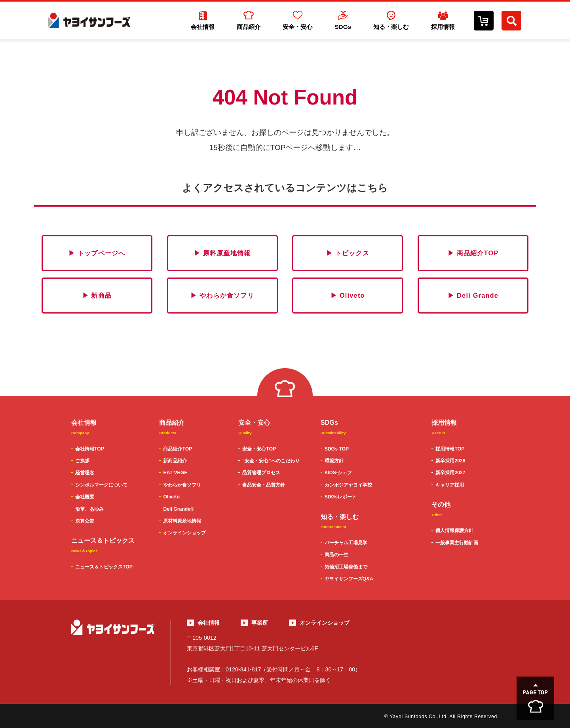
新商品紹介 (175, 461)
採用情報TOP (450, 449)
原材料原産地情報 (182, 521)
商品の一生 (336, 555)
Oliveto (171, 497)
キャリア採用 (450, 485)
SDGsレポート (341, 497)
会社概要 (85, 497)
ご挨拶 (82, 461)
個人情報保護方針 (454, 530)
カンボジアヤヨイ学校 (348, 485)
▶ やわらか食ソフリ (222, 295)
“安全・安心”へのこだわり (271, 461)
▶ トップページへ (97, 253)
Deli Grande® (179, 509)
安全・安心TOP (259, 449)
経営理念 (85, 473)
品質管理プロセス (261, 473)
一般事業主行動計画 (457, 543)
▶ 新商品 (97, 295)
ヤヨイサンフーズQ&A (349, 579)
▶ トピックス (348, 253)
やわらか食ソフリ (182, 485)
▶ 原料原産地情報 (222, 253)
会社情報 (209, 623)
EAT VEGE (175, 473)
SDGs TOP (337, 449)
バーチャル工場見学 (346, 543)
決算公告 (85, 521)
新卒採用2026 (450, 461)
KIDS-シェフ (338, 473)
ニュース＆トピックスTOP (104, 567)
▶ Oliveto (348, 295)
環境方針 (334, 461)
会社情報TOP (90, 449)
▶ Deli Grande (473, 295)
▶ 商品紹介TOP (473, 253)
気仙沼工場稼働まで (346, 567)
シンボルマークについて (101, 485)
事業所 (260, 623)
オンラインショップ (184, 533)
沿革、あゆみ (89, 509)
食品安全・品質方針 (264, 485)
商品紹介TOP (178, 449)
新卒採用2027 (450, 473)
